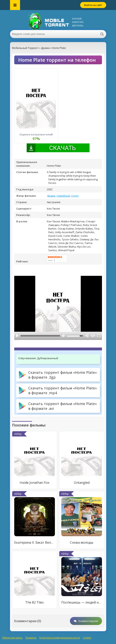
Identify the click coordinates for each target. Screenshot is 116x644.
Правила (31, 638)
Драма (51, 196)
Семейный (63, 196)
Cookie (87, 638)
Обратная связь (12, 638)
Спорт (75, 196)
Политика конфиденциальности (60, 638)
